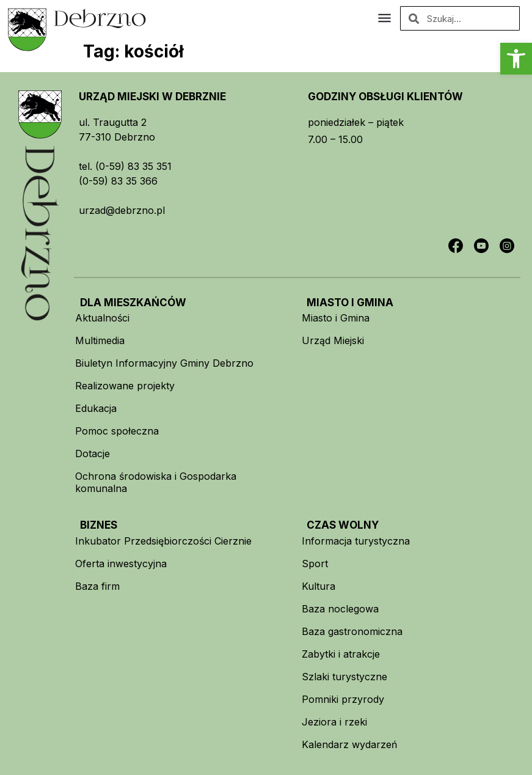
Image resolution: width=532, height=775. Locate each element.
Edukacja (96, 408)
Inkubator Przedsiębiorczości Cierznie (163, 541)
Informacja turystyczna (356, 541)
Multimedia (100, 340)
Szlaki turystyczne (344, 677)
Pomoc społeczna (117, 431)
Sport (315, 564)
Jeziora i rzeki (334, 722)
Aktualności (102, 318)
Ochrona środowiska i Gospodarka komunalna (156, 482)
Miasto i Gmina (336, 318)
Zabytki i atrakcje (341, 654)
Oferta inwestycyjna (121, 564)
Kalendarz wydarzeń (349, 744)
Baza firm (97, 586)
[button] (516, 59)
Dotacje (93, 454)
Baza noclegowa (340, 609)
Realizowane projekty (125, 386)
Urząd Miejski (333, 340)
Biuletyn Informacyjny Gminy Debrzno (164, 363)
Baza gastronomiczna (352, 631)
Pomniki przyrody (343, 699)
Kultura (319, 586)
